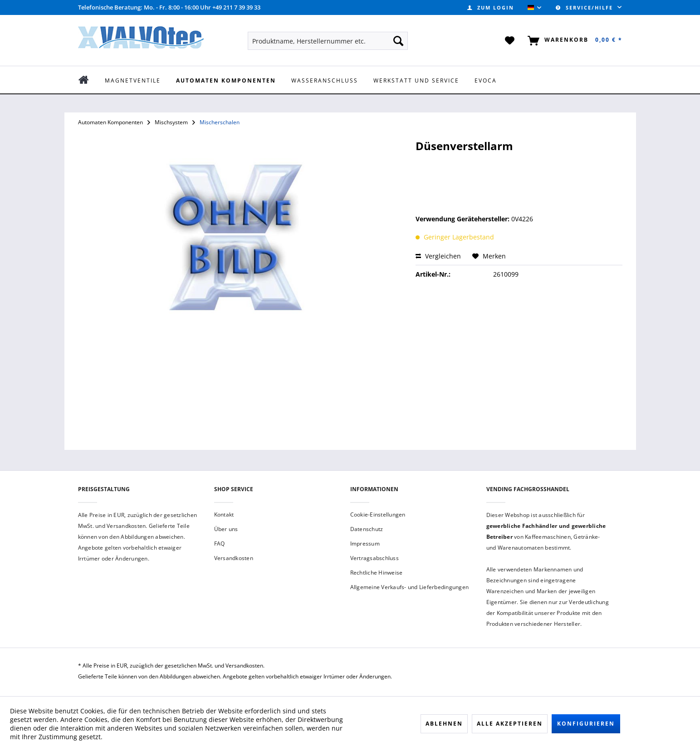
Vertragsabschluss (374, 558)
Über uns (226, 529)
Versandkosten (234, 558)
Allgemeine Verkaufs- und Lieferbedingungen (410, 587)
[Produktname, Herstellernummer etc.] (328, 41)
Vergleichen (438, 256)
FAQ (220, 544)
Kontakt (224, 514)
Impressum (365, 544)
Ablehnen (444, 724)
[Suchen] (398, 41)
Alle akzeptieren (510, 724)
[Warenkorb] (573, 41)
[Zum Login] (491, 7)
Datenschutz (367, 529)
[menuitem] (491, 7)
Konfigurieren (586, 724)
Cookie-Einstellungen (378, 514)
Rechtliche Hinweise (377, 573)
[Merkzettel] (510, 41)
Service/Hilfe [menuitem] (585, 7)
